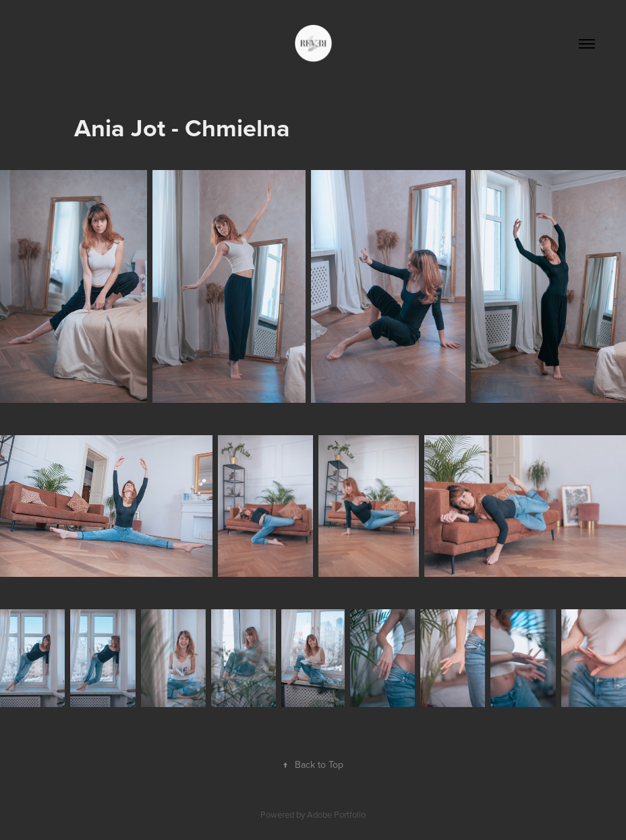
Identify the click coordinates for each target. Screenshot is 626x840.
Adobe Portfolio (336, 814)
